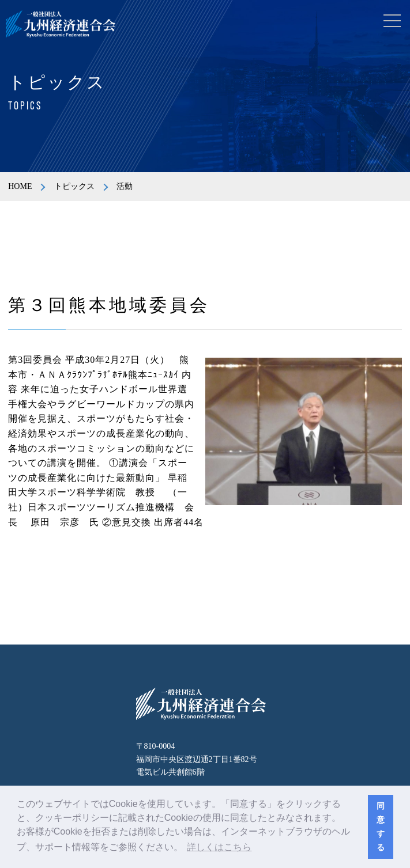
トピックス (74, 186)
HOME (20, 186)
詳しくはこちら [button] (219, 847)
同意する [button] (381, 827)
